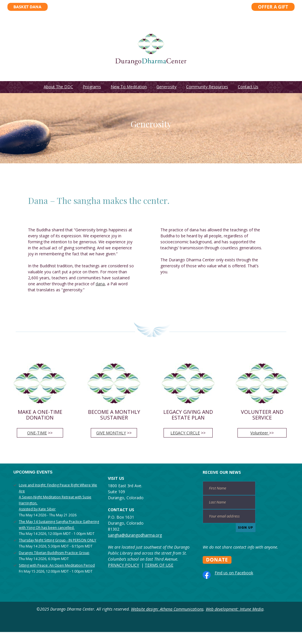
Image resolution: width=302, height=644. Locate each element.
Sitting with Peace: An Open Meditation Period (57, 565)
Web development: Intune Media (235, 609)
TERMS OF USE (159, 565)
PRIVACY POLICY (123, 565)
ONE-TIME (37, 433)
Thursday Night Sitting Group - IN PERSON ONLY (58, 540)
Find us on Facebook (234, 573)
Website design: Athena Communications (167, 609)
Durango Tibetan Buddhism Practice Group (54, 553)
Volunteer (260, 433)
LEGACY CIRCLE (185, 433)
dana (100, 284)
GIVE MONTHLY (111, 433)
